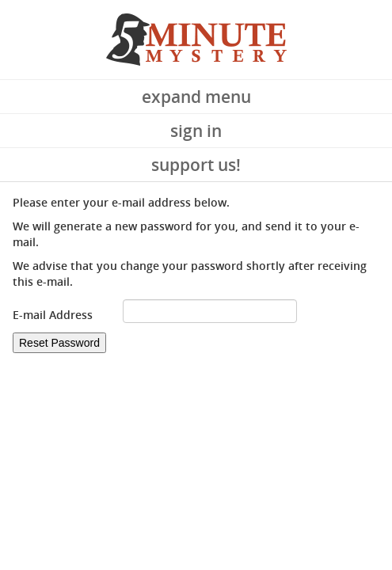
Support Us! (196, 165)
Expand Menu (196, 97)
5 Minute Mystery (196, 40)
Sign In (196, 131)
